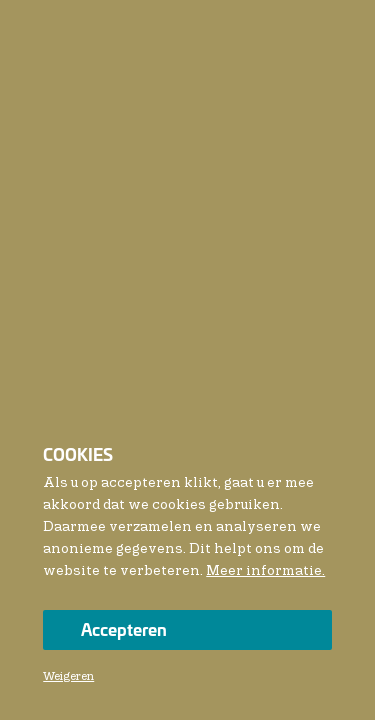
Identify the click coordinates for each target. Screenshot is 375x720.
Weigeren (68, 677)
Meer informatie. (265, 571)
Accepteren (124, 628)
